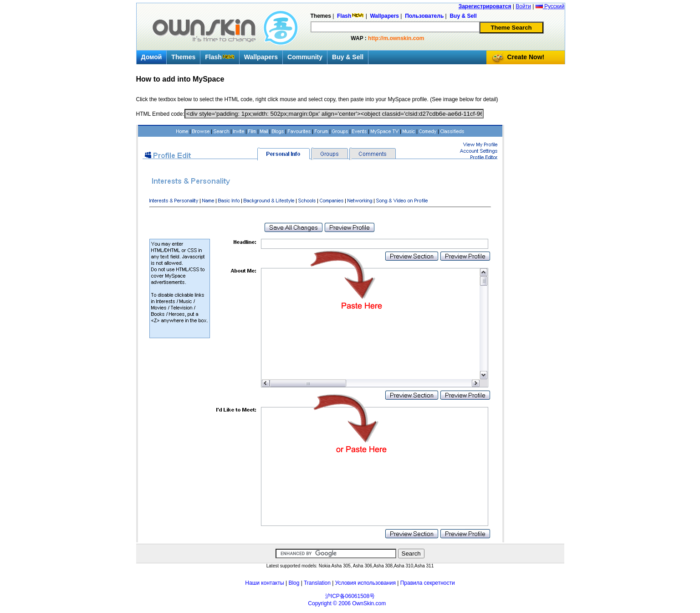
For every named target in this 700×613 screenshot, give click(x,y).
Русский (550, 6)
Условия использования (365, 583)
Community (305, 57)
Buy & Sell (348, 57)
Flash (220, 57)
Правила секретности (428, 583)
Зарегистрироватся (485, 6)
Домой (152, 57)
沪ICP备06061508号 (350, 596)
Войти (523, 6)
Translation (317, 583)
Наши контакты (264, 583)
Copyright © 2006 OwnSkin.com (347, 603)
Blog (294, 583)
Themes (183, 57)
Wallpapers (261, 57)
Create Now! (526, 57)
